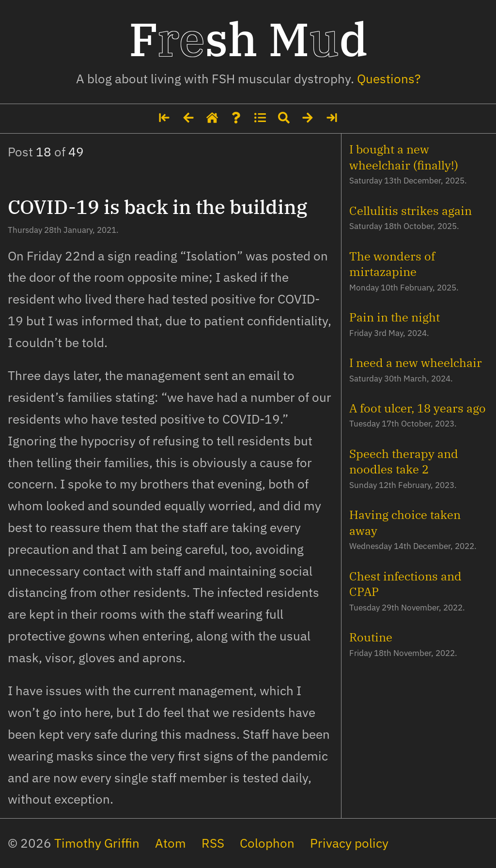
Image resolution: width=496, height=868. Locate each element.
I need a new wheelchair (416, 363)
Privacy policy (349, 843)
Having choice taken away (405, 522)
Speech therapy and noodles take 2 (404, 461)
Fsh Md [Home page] (248, 39)
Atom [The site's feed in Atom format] (170, 843)
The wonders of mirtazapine (392, 264)
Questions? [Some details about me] (389, 79)
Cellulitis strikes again (411, 211)
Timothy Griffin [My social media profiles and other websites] (97, 843)
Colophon (267, 843)
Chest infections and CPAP (405, 584)
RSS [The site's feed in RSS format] (213, 843)
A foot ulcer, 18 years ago (418, 408)
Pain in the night (395, 317)
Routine (371, 637)
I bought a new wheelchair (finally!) (404, 157)
